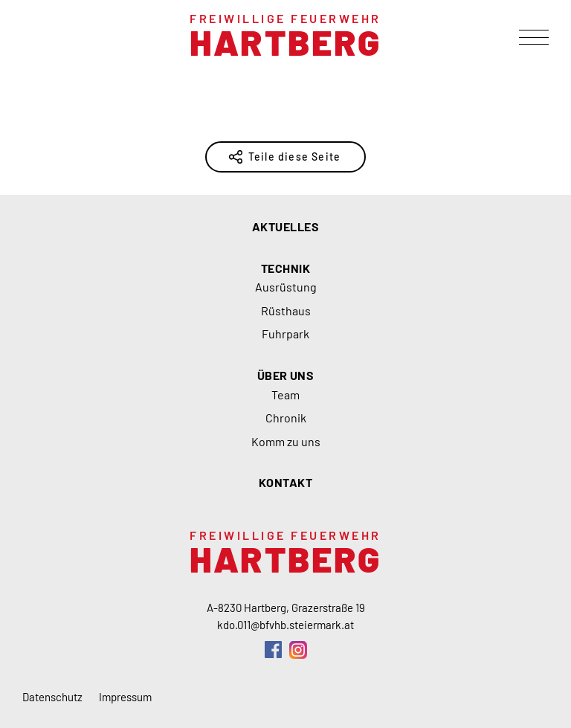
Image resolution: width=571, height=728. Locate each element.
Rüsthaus (286, 310)
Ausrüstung (286, 287)
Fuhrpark (285, 334)
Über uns (286, 375)
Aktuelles (285, 226)
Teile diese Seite (294, 157)
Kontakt (285, 482)
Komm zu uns (286, 441)
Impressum (125, 697)
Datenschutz (52, 697)
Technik (285, 268)
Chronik (286, 418)
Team (285, 394)
